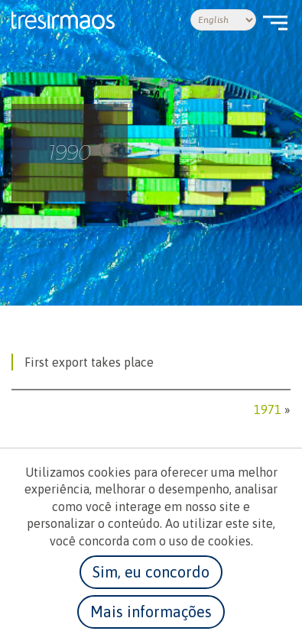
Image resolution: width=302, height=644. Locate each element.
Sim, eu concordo (151, 572)
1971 (268, 409)
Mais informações (151, 612)
